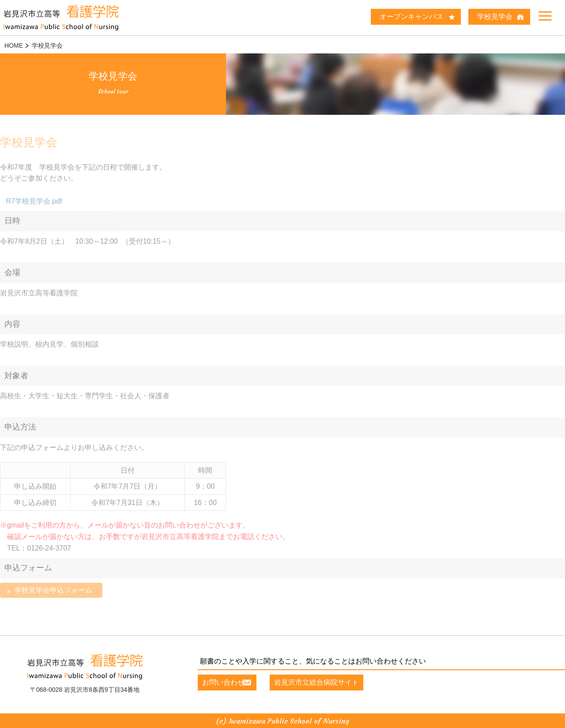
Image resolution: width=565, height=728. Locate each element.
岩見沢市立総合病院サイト (327, 681)
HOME (14, 45)
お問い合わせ (223, 681)
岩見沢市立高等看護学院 (85, 666)
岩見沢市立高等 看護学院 (71, 18)
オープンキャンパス (411, 17)
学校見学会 (495, 17)
